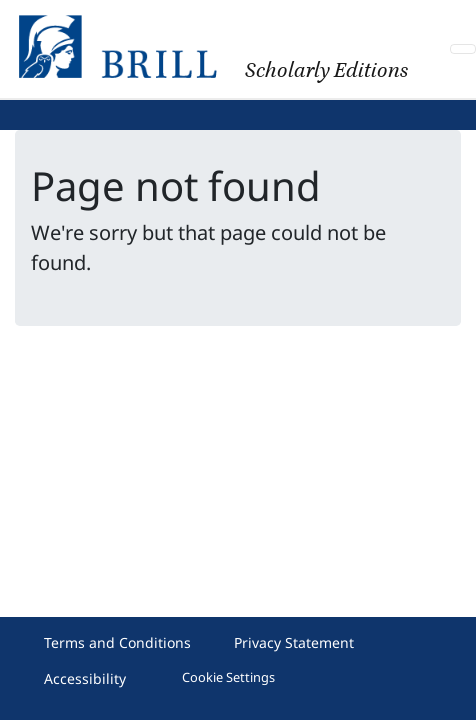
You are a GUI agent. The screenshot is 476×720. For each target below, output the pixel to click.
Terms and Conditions (117, 642)
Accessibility (85, 678)
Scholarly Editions (326, 71)
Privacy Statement (294, 642)
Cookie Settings (228, 677)
